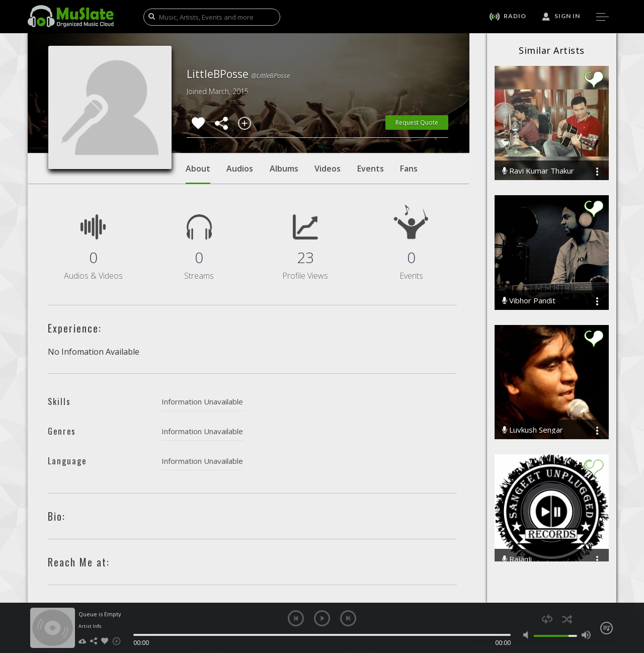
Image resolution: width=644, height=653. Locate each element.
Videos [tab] (328, 169)
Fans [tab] (409, 169)
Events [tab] (371, 169)
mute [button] (528, 635)
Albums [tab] (284, 169)
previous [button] (296, 618)
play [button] (322, 618)
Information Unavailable (202, 401)
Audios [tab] (240, 169)
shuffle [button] (567, 619)
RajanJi (517, 559)
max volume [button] (586, 635)
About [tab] (198, 174)
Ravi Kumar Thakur (538, 171)
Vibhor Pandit (529, 301)
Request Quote (417, 123)
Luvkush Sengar (533, 430)
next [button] (348, 618)
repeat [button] (547, 619)
